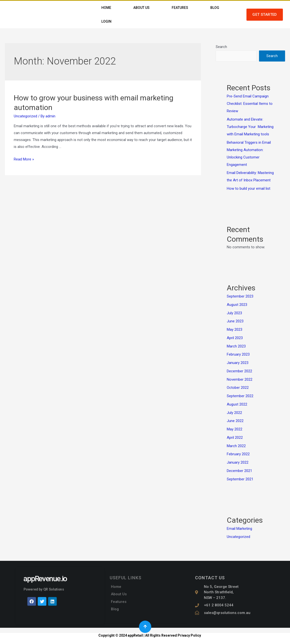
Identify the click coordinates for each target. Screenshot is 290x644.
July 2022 (234, 413)
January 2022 (238, 462)
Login (106, 21)
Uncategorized (25, 116)
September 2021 (240, 479)
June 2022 (235, 421)
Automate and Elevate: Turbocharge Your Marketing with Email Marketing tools (250, 127)
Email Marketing (239, 529)
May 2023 (235, 330)
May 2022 (235, 429)
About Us (141, 8)
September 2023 (240, 296)
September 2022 (240, 396)
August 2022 (237, 404)
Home (106, 8)
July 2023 (234, 313)
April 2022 (235, 438)
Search (221, 47)
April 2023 (235, 338)
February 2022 (238, 454)
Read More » (24, 159)
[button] (265, 15)
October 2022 (238, 388)
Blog (215, 8)
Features (180, 8)
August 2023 (237, 305)
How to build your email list (249, 188)
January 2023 (238, 363)
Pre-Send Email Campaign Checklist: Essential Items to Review (250, 104)
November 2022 (240, 379)
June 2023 (235, 321)
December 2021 (239, 471)
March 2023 (236, 346)
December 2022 (239, 371)
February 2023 (238, 354)
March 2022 (236, 446)
